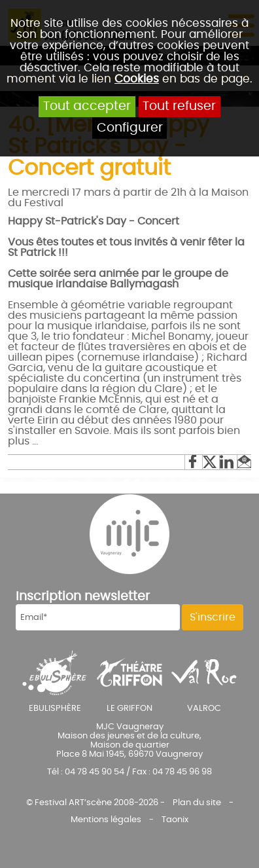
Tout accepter (87, 106)
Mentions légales (106, 820)
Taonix (175, 820)
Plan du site (197, 803)
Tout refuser (179, 106)
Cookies (137, 79)
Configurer (130, 128)
